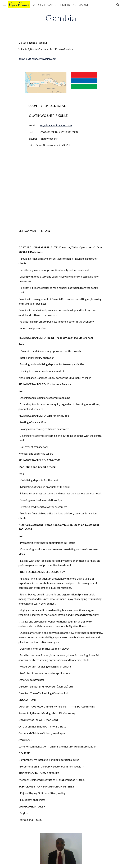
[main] (61, 18)
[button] (4, 5)
